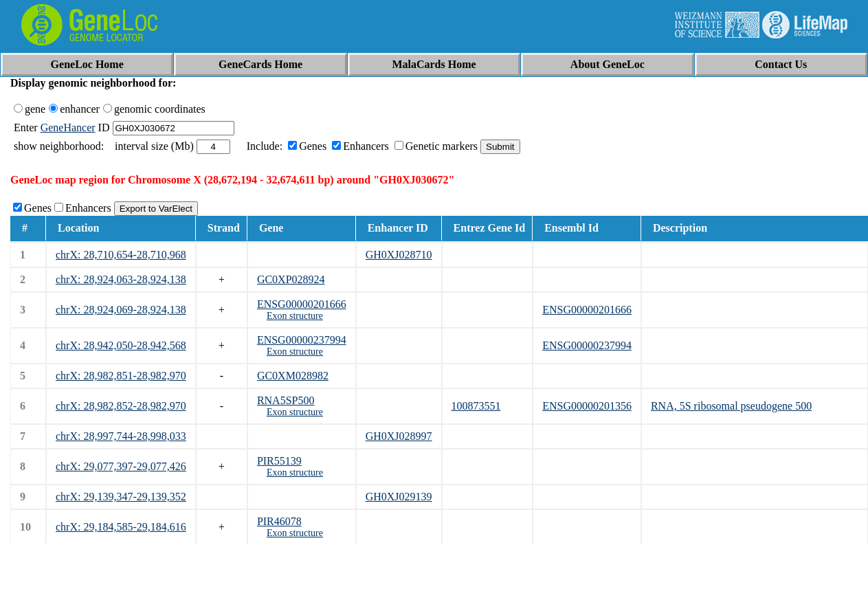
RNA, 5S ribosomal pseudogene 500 (731, 406)
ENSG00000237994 (302, 340)
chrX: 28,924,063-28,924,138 (121, 279)
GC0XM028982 (293, 376)
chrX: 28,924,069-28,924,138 (121, 310)
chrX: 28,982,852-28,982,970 (121, 406)
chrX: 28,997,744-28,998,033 (121, 436)
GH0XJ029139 (399, 497)
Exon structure (295, 316)
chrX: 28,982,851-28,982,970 (121, 376)
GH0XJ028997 (399, 436)
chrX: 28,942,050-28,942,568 (121, 345)
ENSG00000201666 (302, 304)
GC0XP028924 (291, 279)
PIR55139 (279, 461)
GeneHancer (68, 127)
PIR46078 (279, 521)
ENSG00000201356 (587, 406)
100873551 (476, 406)
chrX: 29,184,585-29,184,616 (121, 527)
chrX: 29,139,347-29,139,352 (121, 497)
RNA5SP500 (286, 400)
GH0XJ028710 (399, 255)
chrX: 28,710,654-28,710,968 (121, 255)
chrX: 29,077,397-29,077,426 (121, 466)
